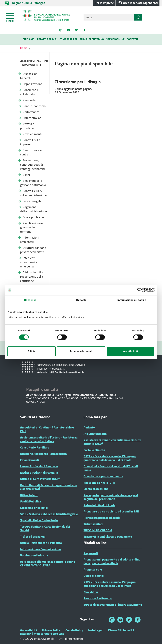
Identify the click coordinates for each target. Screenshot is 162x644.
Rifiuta (32, 351)
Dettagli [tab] (81, 300)
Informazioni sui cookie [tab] (132, 300)
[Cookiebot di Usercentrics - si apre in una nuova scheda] (140, 290)
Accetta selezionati (81, 351)
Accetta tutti (130, 351)
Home (24, 48)
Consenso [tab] (30, 300)
